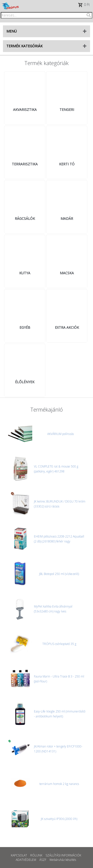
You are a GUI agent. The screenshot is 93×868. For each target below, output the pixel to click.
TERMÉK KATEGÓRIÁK (24, 46)
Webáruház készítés (63, 860)
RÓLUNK (36, 855)
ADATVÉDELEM (26, 860)
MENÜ (12, 31)
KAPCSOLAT (19, 855)
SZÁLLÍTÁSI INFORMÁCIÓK (63, 855)
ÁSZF (43, 860)
